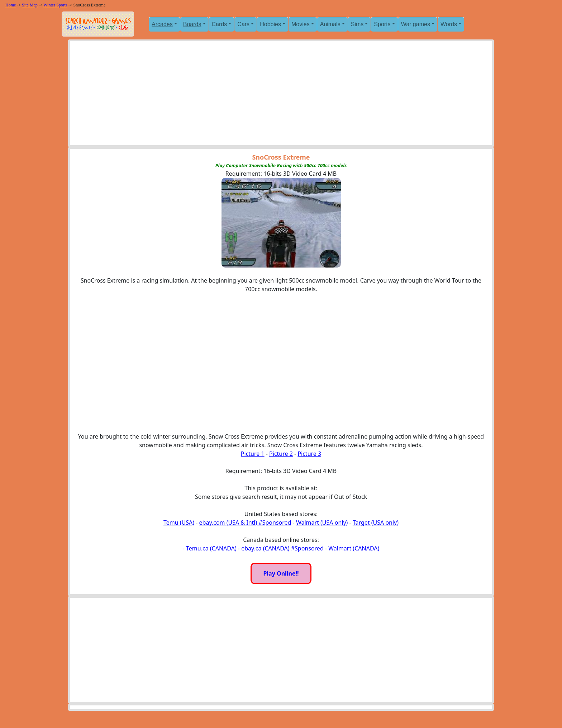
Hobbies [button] (270, 24)
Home (11, 5)
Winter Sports (55, 5)
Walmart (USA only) (322, 523)
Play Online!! (281, 573)
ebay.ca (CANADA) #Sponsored (282, 548)
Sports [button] (382, 24)
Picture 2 (281, 454)
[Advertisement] (281, 95)
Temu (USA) (179, 523)
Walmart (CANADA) (354, 548)
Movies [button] (301, 24)
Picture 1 (253, 454)
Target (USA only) (376, 523)
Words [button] (449, 24)
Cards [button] (220, 24)
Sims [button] (357, 24)
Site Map (30, 5)
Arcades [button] (162, 24)
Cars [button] (243, 24)
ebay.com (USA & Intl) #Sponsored (245, 523)
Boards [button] (192, 24)
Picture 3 (309, 454)
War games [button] (416, 24)
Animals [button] (330, 24)
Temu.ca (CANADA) (211, 548)
